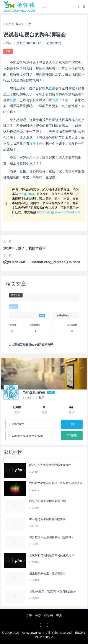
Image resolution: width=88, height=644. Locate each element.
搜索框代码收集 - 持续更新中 (47, 573)
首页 (7, 24)
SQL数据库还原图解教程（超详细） (52, 537)
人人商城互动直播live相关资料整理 (31, 345)
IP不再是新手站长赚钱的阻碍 (47, 519)
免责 (38, 616)
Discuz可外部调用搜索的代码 (48, 501)
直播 (8, 51)
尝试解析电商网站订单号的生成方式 (52, 555)
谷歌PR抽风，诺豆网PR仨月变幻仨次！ (54, 592)
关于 (29, 616)
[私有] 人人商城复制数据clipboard (50, 465)
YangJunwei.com (33, 633)
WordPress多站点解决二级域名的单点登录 (56, 483)
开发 (59, 616)
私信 (40, 398)
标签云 (49, 616)
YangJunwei (27, 194)
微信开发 (16, 295)
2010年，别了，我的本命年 (24, 248)
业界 (18, 24)
